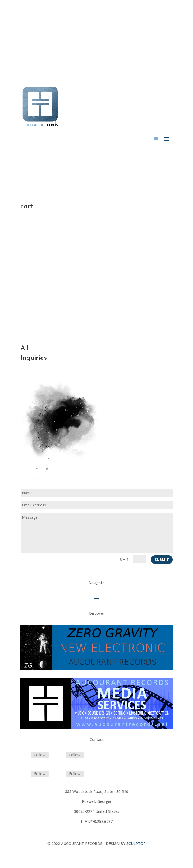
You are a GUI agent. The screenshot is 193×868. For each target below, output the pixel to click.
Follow (40, 755)
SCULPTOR (136, 844)
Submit (162, 559)
